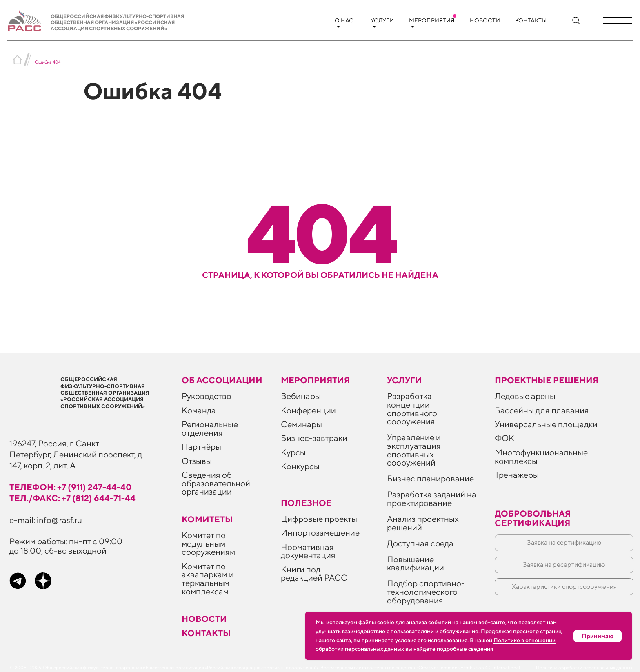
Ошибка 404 (48, 62)
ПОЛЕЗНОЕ (306, 503)
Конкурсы (300, 466)
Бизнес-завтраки (314, 438)
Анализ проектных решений (423, 523)
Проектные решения (547, 380)
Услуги (382, 20)
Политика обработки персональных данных (584, 668)
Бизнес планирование (430, 478)
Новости (485, 20)
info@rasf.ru (59, 520)
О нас (344, 20)
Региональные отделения (210, 428)
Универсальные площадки (546, 424)
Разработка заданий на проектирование (432, 499)
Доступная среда (420, 543)
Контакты (531, 20)
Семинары (301, 424)
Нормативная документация (308, 551)
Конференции (308, 410)
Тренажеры (517, 475)
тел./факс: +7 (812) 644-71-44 (72, 498)
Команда (199, 410)
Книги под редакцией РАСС (314, 574)
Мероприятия (432, 20)
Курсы (293, 452)
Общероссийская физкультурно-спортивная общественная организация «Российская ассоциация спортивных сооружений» (117, 22)
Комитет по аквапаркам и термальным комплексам (208, 579)
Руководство (207, 396)
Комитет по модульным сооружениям (208, 543)
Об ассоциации (222, 380)
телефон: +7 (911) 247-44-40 (71, 487)
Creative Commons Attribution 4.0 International (469, 668)
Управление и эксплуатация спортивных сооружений (414, 450)
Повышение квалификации (416, 563)
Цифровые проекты (319, 519)
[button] (618, 20)
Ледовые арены (525, 396)
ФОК (504, 438)
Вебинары (301, 396)
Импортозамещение (320, 533)
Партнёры (201, 447)
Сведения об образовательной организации (216, 483)
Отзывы (197, 461)
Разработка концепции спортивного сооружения (412, 409)
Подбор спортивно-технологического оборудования (426, 592)
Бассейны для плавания (542, 410)
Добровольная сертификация (533, 518)
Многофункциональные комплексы (541, 457)
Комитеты (207, 519)
